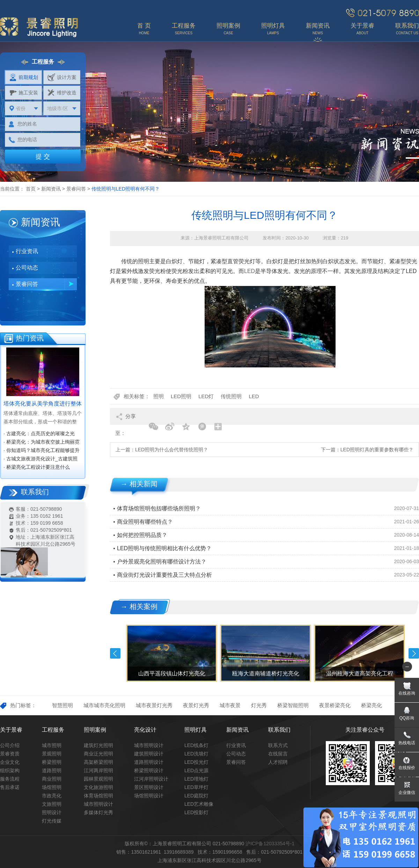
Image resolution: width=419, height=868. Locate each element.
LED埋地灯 (196, 779)
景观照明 (52, 754)
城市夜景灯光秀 (154, 705)
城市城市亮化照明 (104, 705)
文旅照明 (52, 804)
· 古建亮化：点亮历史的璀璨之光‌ (39, 433)
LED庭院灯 (196, 796)
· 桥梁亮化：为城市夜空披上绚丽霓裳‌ (42, 443)
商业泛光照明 (98, 754)
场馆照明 (52, 787)
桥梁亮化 (372, 705)
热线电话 (407, 743)
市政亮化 (52, 796)
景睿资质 (10, 754)
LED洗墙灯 (196, 754)
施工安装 (24, 93)
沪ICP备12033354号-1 (270, 844)
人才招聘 (278, 762)
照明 (159, 396)
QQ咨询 (407, 718)
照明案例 (95, 730)
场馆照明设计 (149, 796)
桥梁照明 (52, 762)
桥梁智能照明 (293, 705)
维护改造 (62, 93)
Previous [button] (115, 653)
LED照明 (181, 396)
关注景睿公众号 (365, 730)
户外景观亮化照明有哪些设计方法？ (162, 562)
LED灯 (206, 396)
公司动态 (27, 268)
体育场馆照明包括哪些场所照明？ (159, 508)
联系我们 (279, 730)
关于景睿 (11, 730)
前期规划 (24, 77)
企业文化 (10, 762)
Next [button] (414, 653)
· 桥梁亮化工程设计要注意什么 (37, 467)
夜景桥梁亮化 (335, 705)
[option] (171, 653)
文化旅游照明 (98, 787)
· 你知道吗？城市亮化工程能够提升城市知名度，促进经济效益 (42, 451)
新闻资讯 (51, 189)
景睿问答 (76, 189)
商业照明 (52, 779)
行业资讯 (27, 251)
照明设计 (52, 812)
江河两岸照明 (98, 770)
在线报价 (407, 768)
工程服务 (53, 730)
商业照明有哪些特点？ (145, 522)
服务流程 (10, 779)
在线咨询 (407, 693)
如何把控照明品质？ (142, 535)
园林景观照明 (98, 779)
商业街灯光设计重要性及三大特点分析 (164, 575)
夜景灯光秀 (196, 705)
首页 (31, 189)
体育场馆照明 (98, 796)
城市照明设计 (98, 804)
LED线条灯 (196, 745)
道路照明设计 (149, 762)
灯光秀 (259, 705)
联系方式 (278, 745)
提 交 (43, 157)
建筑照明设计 (149, 754)
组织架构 (10, 770)
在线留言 (278, 754)
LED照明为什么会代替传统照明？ (172, 450)
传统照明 (231, 396)
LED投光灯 (196, 762)
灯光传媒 (52, 821)
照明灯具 (196, 730)
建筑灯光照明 (98, 745)
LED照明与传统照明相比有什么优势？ (164, 548)
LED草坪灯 (196, 787)
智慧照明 (63, 705)
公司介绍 (10, 745)
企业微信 (407, 792)
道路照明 (52, 770)
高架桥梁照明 (98, 762)
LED (249, 271)
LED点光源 (196, 770)
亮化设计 (145, 730)
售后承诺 (10, 787)
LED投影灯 (196, 812)
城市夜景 (230, 705)
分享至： (126, 419)
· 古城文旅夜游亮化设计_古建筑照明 (41, 459)
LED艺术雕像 (199, 804)
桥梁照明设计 (149, 770)
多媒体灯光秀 (98, 812)
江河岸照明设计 (151, 779)
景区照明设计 (149, 787)
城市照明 (52, 745)
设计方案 (62, 77)
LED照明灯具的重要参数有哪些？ (377, 450)
